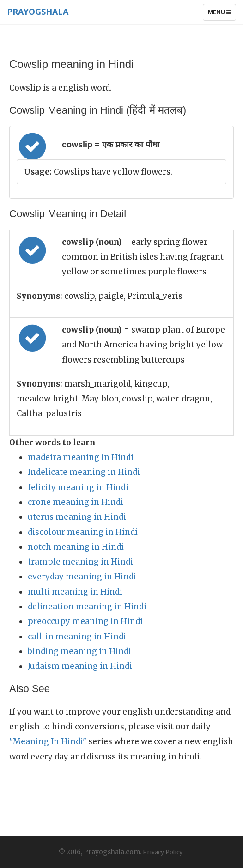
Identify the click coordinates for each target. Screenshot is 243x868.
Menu (222, 14)
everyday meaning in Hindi (82, 577)
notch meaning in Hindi (76, 547)
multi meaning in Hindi (75, 592)
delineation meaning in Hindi (87, 607)
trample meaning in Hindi (80, 562)
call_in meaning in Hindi (77, 637)
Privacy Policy (163, 852)
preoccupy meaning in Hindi (85, 621)
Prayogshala (38, 12)
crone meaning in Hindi (76, 502)
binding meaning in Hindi (79, 651)
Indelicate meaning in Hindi (84, 472)
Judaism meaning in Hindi (80, 666)
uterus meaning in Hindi (77, 517)
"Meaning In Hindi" (48, 741)
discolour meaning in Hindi (83, 532)
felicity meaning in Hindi (78, 487)
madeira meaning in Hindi (81, 457)
